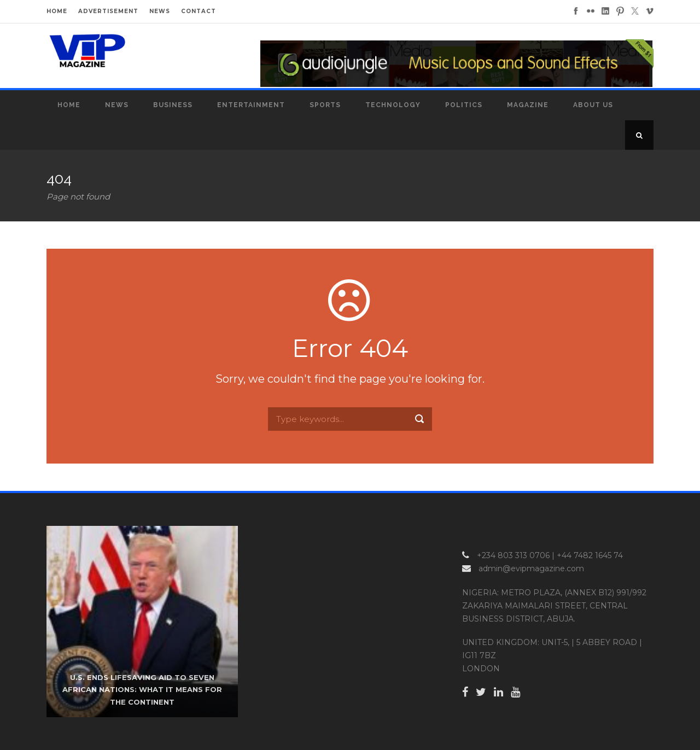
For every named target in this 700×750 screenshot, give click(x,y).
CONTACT (199, 11)
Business (173, 105)
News (117, 105)
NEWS (160, 11)
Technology (393, 105)
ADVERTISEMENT (108, 11)
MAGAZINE (528, 105)
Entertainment (251, 105)
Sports (325, 105)
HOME (57, 11)
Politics (464, 105)
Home (69, 105)
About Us (593, 105)
